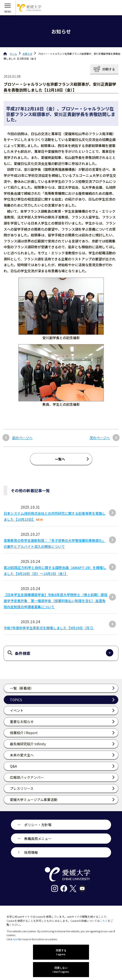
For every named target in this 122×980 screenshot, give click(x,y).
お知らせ (27, 54)
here (15, 939)
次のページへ (100, 438)
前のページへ (22, 438)
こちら (104, 921)
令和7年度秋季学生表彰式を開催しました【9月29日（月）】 (49, 628)
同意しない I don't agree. (61, 970)
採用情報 (31, 852)
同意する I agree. (61, 952)
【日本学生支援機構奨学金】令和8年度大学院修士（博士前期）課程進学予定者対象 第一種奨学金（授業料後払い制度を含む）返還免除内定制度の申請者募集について (56, 601)
